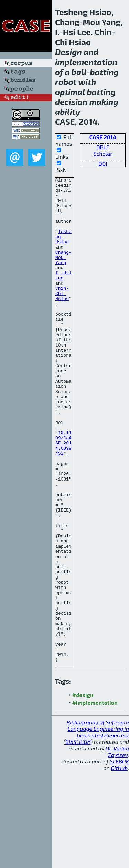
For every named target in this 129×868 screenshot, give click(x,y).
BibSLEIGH (78, 839)
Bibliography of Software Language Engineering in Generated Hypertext (98, 826)
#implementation (95, 799)
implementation (86, 62)
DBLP (103, 147)
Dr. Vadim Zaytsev (117, 848)
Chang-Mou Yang (63, 274)
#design (83, 792)
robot (66, 82)
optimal (70, 92)
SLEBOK (119, 858)
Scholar (103, 153)
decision (71, 102)
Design (68, 52)
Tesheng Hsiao (63, 249)
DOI (103, 163)
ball (79, 72)
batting (104, 72)
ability (68, 112)
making (104, 102)
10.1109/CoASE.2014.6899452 (63, 496)
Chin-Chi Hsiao (62, 317)
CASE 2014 (103, 137)
